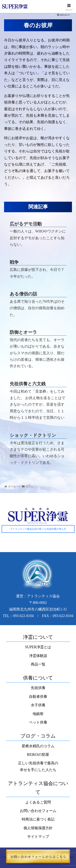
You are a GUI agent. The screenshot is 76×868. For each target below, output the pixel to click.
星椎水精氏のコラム (38, 746)
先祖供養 (38, 688)
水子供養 (38, 705)
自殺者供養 (38, 697)
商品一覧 (38, 664)
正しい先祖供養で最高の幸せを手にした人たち (38, 766)
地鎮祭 (38, 714)
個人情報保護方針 (38, 828)
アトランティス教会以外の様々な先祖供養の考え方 (38, 529)
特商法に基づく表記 (38, 819)
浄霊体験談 (38, 656)
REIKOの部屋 (38, 755)
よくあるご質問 (38, 802)
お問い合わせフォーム (38, 811)
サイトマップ (38, 837)
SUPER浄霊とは (38, 647)
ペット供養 (38, 722)
